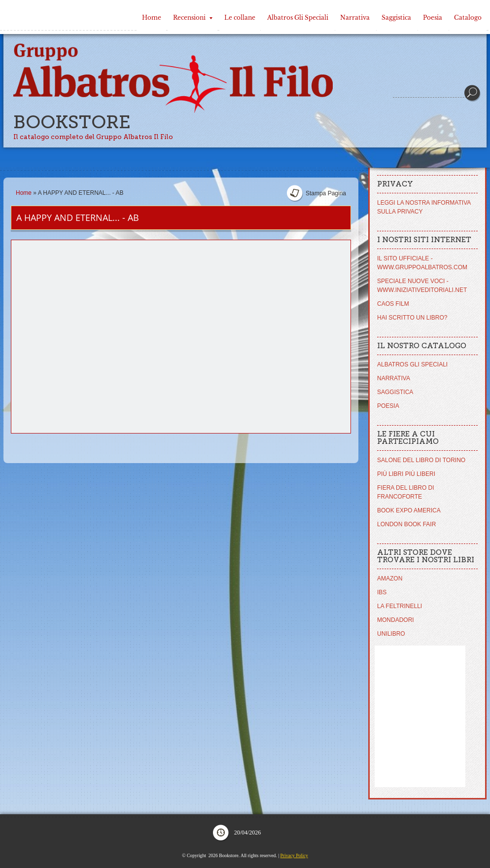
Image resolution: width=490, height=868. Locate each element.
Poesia (433, 18)
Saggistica (396, 18)
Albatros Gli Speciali (298, 18)
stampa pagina (326, 193)
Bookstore (72, 122)
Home (152, 18)
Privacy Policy (294, 855)
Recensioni (193, 18)
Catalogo (468, 18)
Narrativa (355, 18)
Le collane (240, 18)
